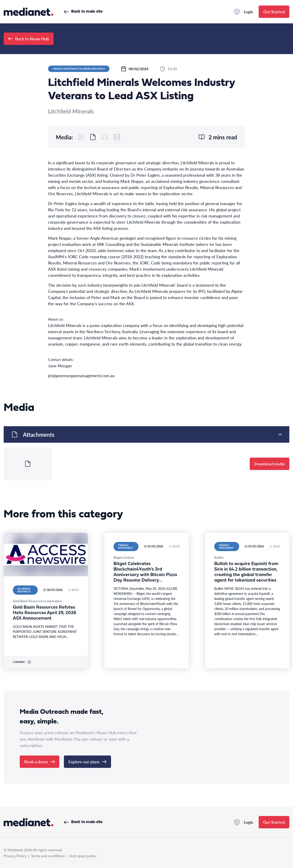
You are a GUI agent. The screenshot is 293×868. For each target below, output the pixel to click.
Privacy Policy (15, 856)
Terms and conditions (48, 856)
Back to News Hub (29, 39)
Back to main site (83, 12)
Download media (270, 464)
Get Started (274, 12)
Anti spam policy (83, 856)
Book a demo (39, 762)
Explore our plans (87, 762)
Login (243, 12)
